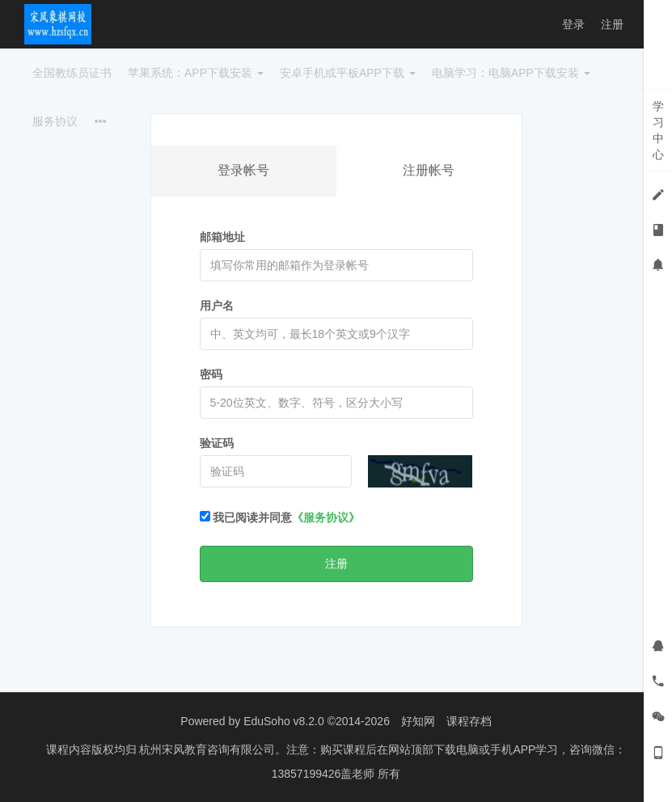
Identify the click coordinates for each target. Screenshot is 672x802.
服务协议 (55, 121)
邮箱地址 (222, 237)
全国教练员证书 (72, 73)
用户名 (217, 306)
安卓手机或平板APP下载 (348, 73)
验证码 (217, 443)
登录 (573, 24)
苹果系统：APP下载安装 (196, 73)
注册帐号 (429, 170)
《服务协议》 (326, 517)
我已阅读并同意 (280, 517)
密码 (211, 374)
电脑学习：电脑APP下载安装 (511, 73)
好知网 (418, 721)
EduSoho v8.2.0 (284, 721)
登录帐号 (243, 170)
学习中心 (658, 130)
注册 (612, 24)
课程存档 (469, 721)
